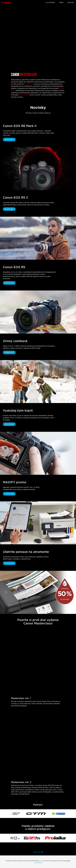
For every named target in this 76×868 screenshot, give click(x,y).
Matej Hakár (29, 84)
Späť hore (38, 852)
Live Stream (50, 2)
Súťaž (61, 2)
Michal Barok (24, 95)
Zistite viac (9, 140)
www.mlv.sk (38, 863)
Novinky (71, 2)
